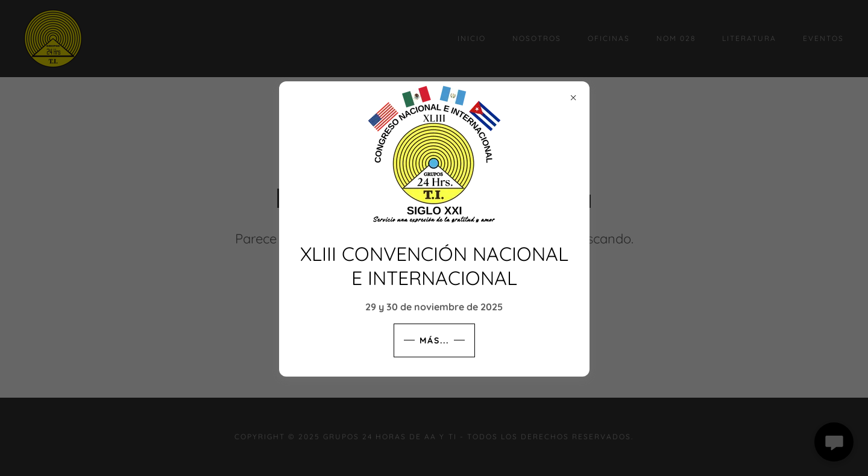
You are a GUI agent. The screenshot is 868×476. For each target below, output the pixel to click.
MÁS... (434, 340)
